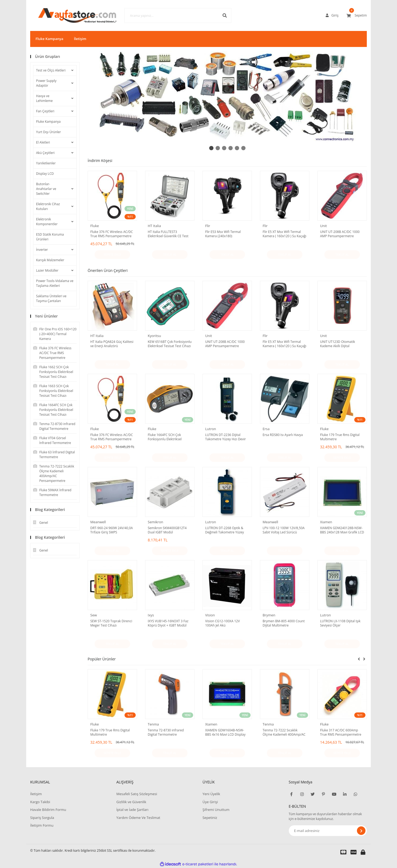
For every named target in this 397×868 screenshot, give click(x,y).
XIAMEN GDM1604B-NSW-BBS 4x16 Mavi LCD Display (225, 732)
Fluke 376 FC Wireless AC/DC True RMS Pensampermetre (112, 234)
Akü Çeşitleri (45, 153)
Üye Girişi (210, 802)
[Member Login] (332, 15)
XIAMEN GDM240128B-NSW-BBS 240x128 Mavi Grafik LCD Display (342, 530)
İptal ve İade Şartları (132, 810)
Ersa (266, 429)
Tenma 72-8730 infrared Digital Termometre (166, 732)
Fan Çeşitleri (45, 111)
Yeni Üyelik (211, 794)
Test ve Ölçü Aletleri (51, 70)
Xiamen (326, 522)
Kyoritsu (154, 336)
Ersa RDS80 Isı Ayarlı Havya (283, 435)
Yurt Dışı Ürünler (48, 132)
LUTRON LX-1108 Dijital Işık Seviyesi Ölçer (340, 623)
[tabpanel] (227, 97)
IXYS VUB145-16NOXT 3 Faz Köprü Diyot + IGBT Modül (168, 623)
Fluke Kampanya (49, 39)
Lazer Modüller (47, 270)
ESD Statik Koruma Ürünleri (50, 237)
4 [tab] (231, 148)
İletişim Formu (42, 825)
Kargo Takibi (40, 802)
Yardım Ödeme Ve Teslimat (138, 818)
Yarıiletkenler (46, 163)
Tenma (153, 724)
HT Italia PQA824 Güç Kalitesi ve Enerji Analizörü (112, 344)
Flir (208, 226)
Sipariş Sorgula (42, 818)
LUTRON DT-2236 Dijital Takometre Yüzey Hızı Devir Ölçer (225, 437)
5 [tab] (237, 148)
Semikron (155, 522)
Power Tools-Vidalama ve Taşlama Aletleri (55, 283)
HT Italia (154, 226)
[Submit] (361, 831)
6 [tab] (243, 148)
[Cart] (357, 15)
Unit (323, 226)
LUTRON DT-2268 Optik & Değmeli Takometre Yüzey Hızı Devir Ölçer (225, 530)
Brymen (269, 615)
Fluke (95, 226)
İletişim (80, 39)
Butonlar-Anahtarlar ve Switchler (46, 189)
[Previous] (359, 659)
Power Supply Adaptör (46, 83)
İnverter (42, 250)
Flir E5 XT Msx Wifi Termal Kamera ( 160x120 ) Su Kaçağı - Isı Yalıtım (284, 234)
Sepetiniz (210, 818)
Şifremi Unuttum (216, 810)
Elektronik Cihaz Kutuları (48, 206)
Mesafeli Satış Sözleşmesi (137, 794)
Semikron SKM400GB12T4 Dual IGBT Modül (167, 530)
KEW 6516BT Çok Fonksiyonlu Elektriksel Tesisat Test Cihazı (170, 344)
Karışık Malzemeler (50, 260)
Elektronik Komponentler (47, 222)
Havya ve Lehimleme (44, 98)
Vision (210, 615)
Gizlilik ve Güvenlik (131, 802)
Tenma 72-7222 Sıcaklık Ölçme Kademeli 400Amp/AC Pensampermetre (284, 732)
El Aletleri (43, 142)
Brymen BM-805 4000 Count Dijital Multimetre (284, 623)
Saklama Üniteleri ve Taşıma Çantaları (51, 298)
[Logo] (69, 15)
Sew (94, 615)
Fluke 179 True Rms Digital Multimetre (340, 437)
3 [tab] (224, 148)
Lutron (211, 429)
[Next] (364, 659)
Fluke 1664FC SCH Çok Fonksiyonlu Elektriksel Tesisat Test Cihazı (165, 437)
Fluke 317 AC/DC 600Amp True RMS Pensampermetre (341, 732)
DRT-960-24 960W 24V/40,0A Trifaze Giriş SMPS (112, 530)
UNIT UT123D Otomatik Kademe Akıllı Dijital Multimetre (338, 344)
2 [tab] (218, 148)
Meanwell (98, 522)
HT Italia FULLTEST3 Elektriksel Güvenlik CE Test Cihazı (168, 234)
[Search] (170, 15)
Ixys (151, 615)
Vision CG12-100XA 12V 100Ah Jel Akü (223, 623)
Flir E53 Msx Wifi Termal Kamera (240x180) (223, 234)
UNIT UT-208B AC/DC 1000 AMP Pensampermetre (340, 234)
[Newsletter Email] (328, 831)
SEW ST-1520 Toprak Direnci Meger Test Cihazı (111, 623)
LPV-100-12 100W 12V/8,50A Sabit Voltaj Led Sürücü (284, 530)
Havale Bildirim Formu (48, 810)
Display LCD (45, 174)
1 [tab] (211, 148)
